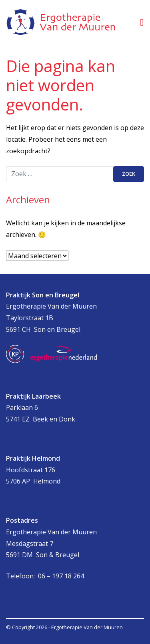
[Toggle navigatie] (142, 22)
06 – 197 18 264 (61, 576)
